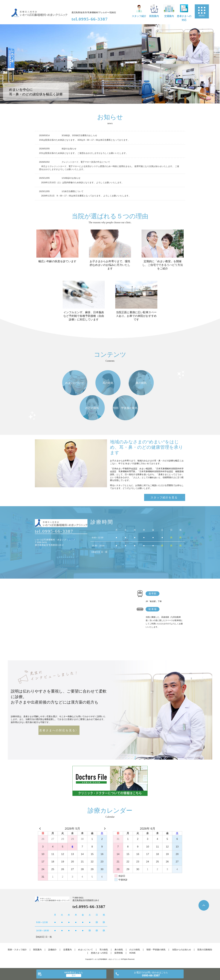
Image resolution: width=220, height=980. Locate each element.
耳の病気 (104, 950)
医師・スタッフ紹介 (17, 950)
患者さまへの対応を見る (57, 730)
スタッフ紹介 (139, 16)
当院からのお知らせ (182, 950)
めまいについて (86, 950)
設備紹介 (52, 950)
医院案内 (154, 16)
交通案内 (169, 16)
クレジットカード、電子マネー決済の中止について (86, 162)
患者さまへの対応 (184, 18)
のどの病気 (135, 950)
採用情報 (119, 953)
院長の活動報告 (205, 950)
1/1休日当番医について (73, 191)
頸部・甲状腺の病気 (156, 950)
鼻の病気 (119, 950)
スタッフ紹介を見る (164, 497)
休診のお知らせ (69, 149)
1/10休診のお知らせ (71, 178)
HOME (132, 953)
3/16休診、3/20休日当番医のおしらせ (80, 135)
